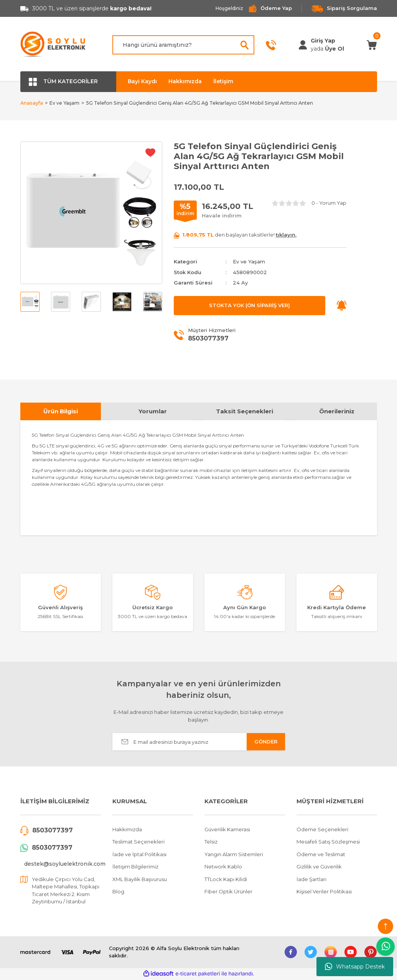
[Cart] (372, 45)
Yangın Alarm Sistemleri (234, 855)
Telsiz (211, 843)
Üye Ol (334, 49)
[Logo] (53, 45)
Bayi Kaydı (142, 81)
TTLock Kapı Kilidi (226, 880)
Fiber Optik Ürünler (228, 893)
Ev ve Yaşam (249, 263)
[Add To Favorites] (150, 153)
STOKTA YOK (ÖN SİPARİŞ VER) (250, 306)
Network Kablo (223, 868)
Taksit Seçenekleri (245, 412)
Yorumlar (153, 412)
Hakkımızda (185, 81)
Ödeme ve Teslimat (321, 855)
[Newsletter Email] (199, 743)
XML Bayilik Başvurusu (140, 880)
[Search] (183, 45)
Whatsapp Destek (355, 967)
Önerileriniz (337, 412)
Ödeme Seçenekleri (322, 830)
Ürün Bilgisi (61, 412)
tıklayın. (286, 235)
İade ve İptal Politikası (139, 855)
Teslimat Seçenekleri (138, 843)
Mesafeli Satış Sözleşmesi (328, 843)
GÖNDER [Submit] (266, 742)
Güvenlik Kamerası (227, 830)
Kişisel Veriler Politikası (324, 893)
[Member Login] (303, 45)
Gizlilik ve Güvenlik (319, 868)
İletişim (223, 81)
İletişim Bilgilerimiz (135, 868)
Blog (118, 893)
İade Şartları (311, 880)
